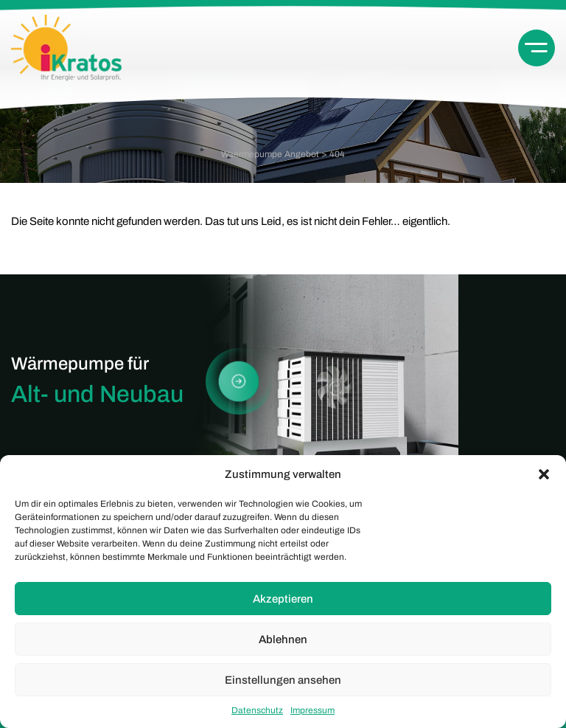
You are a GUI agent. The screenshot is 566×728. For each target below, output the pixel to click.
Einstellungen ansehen (283, 680)
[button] (544, 474)
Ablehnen (283, 639)
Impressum (312, 710)
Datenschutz (257, 710)
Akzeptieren (283, 599)
